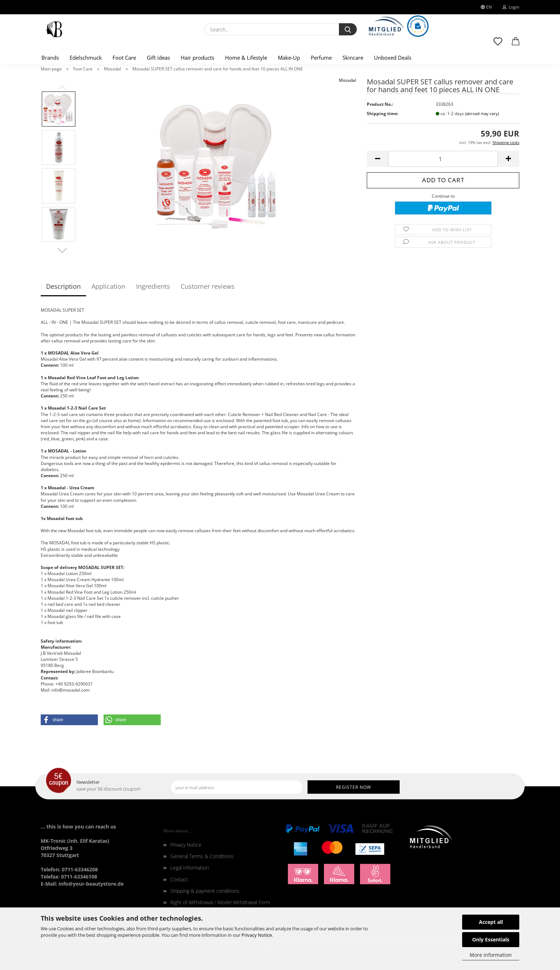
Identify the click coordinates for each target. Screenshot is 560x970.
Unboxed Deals (393, 58)
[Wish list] (498, 45)
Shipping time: (382, 113)
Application (108, 286)
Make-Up (289, 58)
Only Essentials (491, 939)
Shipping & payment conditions (205, 891)
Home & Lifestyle (246, 58)
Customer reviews (208, 286)
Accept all (491, 922)
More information (491, 955)
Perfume (321, 58)
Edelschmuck (86, 58)
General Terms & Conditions (202, 856)
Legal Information (190, 868)
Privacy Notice (257, 935)
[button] (516, 45)
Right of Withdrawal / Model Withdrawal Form (220, 902)
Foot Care (124, 58)
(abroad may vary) (482, 113)
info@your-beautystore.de (91, 884)
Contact (179, 879)
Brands (50, 58)
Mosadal (347, 80)
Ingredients (153, 286)
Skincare (353, 58)
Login (511, 7)
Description (63, 286)
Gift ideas (158, 58)
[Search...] (348, 29)
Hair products (197, 58)
